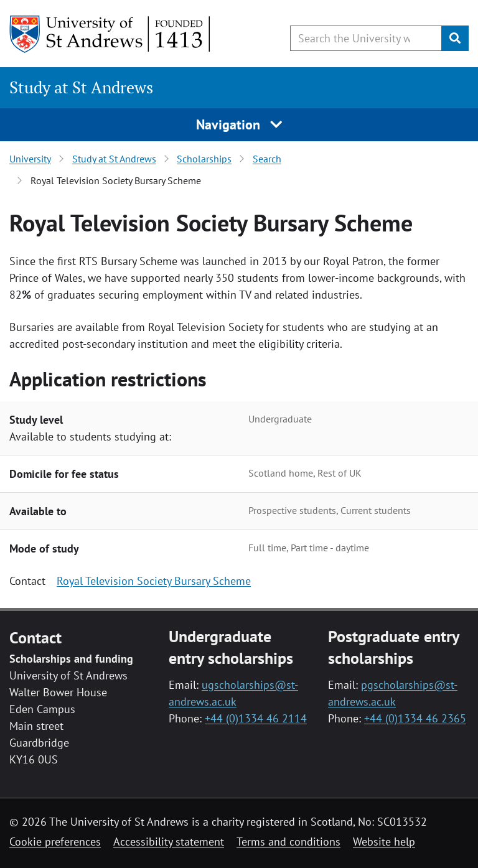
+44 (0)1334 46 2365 (415, 718)
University (30, 159)
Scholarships (204, 159)
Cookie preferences (55, 842)
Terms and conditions (288, 842)
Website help (384, 842)
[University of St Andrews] (110, 34)
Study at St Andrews (81, 87)
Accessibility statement (169, 842)
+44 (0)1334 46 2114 (256, 718)
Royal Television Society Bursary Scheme (154, 581)
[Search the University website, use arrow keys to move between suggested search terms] (366, 38)
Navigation (239, 124)
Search (267, 159)
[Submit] (455, 38)
